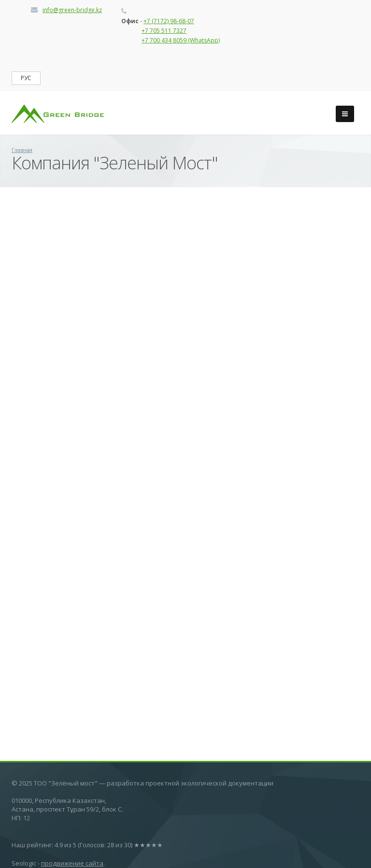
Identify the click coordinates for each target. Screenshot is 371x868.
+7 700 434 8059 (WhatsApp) (181, 40)
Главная (22, 150)
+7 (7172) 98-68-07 (169, 21)
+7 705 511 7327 (164, 31)
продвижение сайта (72, 863)
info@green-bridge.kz (72, 10)
